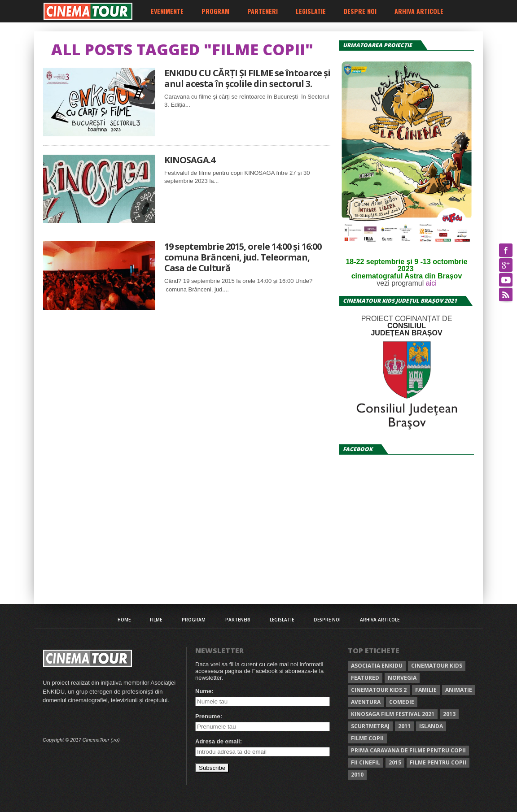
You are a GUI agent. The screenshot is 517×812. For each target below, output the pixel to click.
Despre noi (360, 11)
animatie (459, 690)
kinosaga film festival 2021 (393, 714)
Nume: (204, 691)
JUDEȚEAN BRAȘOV (406, 333)
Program (215, 11)
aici (431, 283)
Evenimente (167, 11)
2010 (357, 775)
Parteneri (263, 11)
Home (124, 620)
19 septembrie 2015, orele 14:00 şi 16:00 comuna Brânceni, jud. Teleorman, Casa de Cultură (243, 257)
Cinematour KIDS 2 (379, 690)
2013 (449, 714)
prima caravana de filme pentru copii (408, 750)
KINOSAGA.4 (190, 160)
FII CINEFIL (366, 762)
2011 (404, 726)
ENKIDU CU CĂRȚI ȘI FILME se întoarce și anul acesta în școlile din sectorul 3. (247, 78)
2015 (395, 762)
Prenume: (209, 716)
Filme (156, 620)
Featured (365, 678)
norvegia (402, 678)
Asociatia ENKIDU (377, 666)
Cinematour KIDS (437, 666)
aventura (366, 702)
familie (426, 690)
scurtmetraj (370, 726)
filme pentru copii (438, 762)
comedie (402, 702)
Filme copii (367, 738)
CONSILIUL (407, 326)
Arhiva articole (419, 11)
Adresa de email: (219, 741)
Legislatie (311, 11)
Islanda (431, 726)
